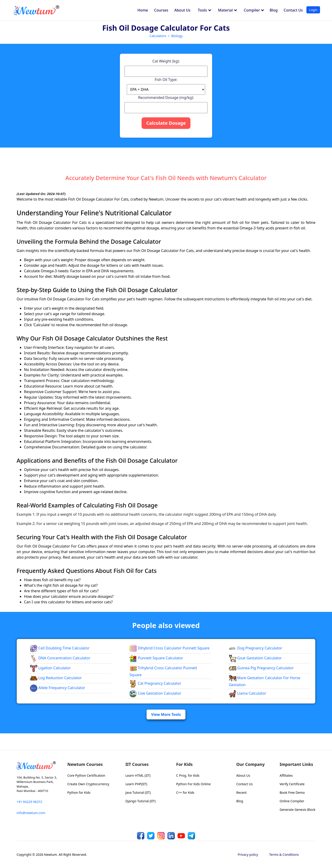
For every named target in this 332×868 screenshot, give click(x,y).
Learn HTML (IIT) (138, 775)
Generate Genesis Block (298, 810)
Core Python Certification (86, 775)
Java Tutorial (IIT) (138, 792)
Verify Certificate (292, 784)
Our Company (250, 764)
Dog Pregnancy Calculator (256, 648)
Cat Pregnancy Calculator (155, 683)
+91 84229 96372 (29, 802)
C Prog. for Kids (188, 775)
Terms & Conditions (284, 855)
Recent (242, 792)
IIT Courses (137, 764)
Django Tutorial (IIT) (141, 801)
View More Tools (166, 714)
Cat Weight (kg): (166, 61)
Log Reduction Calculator (56, 678)
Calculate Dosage (166, 123)
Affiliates (286, 775)
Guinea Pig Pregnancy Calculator (261, 668)
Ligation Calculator (50, 668)
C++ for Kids (185, 792)
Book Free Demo (292, 792)
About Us (182, 10)
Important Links (296, 764)
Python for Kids (79, 792)
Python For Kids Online (193, 784)
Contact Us (293, 10)
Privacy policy (248, 855)
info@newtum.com (31, 813)
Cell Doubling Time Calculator (60, 648)
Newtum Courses (85, 764)
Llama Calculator (248, 693)
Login (313, 10)
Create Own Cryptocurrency (88, 784)
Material (228, 10)
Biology (177, 36)
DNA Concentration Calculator (60, 658)
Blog (274, 10)
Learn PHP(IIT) (136, 784)
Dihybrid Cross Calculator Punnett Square (169, 648)
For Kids (184, 764)
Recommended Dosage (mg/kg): (166, 98)
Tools (205, 10)
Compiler (254, 10)
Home (143, 10)
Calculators (158, 36)
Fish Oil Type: (166, 80)
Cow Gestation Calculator (155, 693)
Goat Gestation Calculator (255, 658)
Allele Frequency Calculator (58, 688)
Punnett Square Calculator (156, 658)
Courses (161, 10)
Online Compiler (292, 801)
